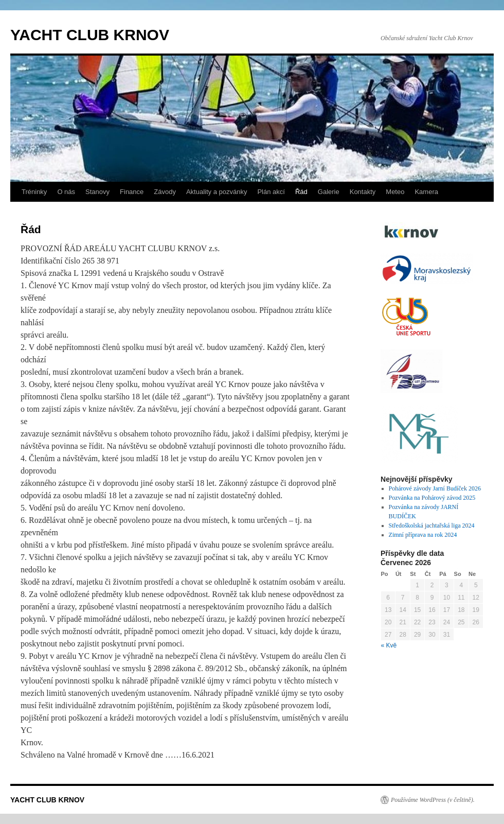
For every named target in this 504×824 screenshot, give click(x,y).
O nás (66, 192)
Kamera (426, 192)
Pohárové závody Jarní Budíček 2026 (435, 488)
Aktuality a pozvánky (217, 192)
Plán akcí (271, 192)
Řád (301, 192)
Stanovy (97, 192)
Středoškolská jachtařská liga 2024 (432, 525)
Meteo (395, 192)
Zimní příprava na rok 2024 (423, 535)
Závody (165, 192)
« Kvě (389, 645)
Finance (132, 192)
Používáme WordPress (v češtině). (433, 800)
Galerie (329, 192)
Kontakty (363, 192)
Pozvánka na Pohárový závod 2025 (432, 498)
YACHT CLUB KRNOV (90, 35)
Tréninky (34, 192)
